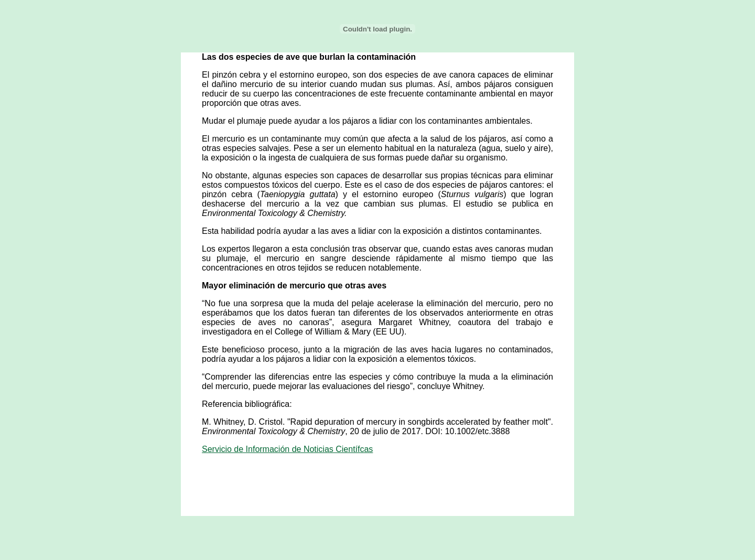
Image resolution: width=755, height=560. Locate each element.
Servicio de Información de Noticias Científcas (287, 449)
